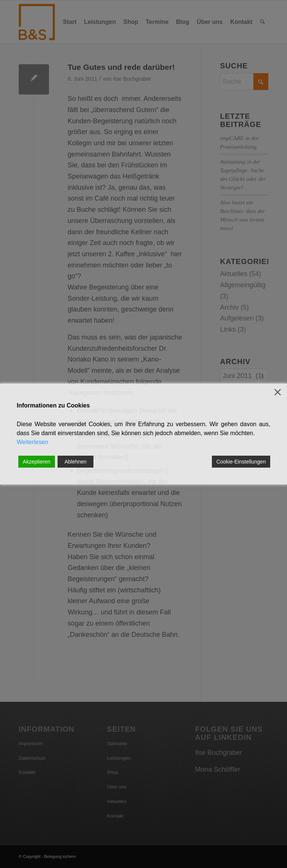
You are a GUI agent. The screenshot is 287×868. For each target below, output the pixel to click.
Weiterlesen (33, 442)
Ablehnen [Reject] (75, 462)
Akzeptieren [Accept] (37, 462)
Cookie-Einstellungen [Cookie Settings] (241, 462)
